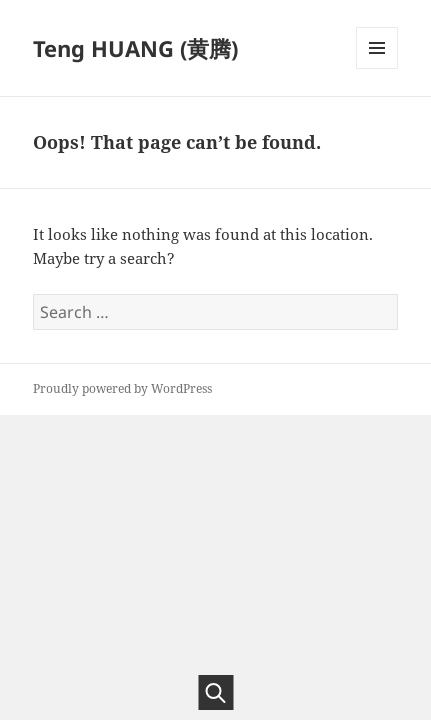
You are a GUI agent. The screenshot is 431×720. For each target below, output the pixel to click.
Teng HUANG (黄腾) (135, 48)
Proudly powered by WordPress (122, 388)
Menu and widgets (377, 68)
